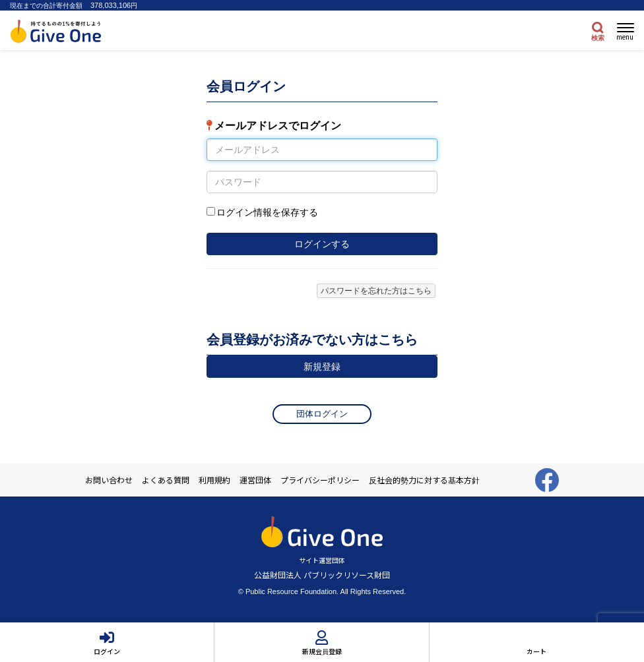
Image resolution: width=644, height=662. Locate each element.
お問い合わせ (109, 480)
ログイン (107, 651)
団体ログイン (322, 414)
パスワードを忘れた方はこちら (376, 291)
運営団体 (255, 480)
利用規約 (214, 480)
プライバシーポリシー (320, 480)
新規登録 (322, 367)
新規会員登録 (322, 651)
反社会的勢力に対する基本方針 (424, 480)
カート (536, 651)
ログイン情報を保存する (267, 212)
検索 (598, 38)
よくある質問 (166, 480)
